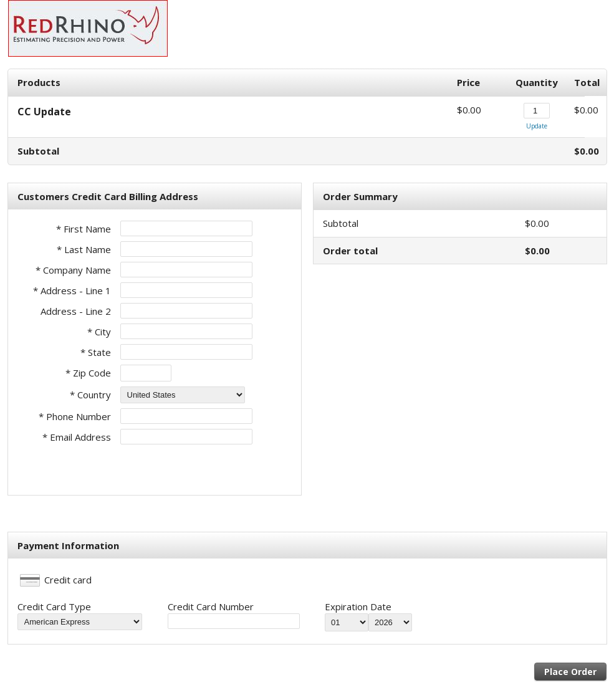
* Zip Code (88, 373)
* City (99, 332)
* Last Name (84, 249)
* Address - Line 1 (72, 290)
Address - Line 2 (76, 311)
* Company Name (73, 270)
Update (537, 126)
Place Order (570, 672)
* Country (90, 395)
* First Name (84, 229)
